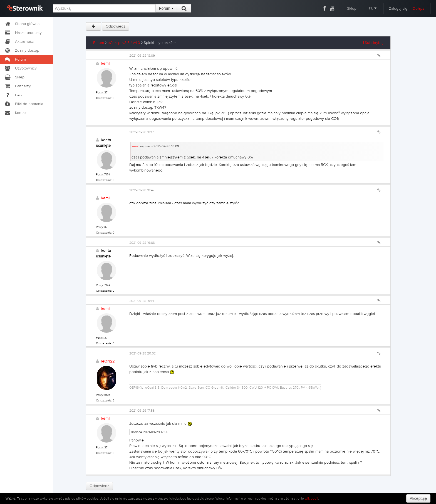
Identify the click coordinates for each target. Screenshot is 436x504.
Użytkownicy (20, 68)
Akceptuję (418, 498)
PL (373, 8)
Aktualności (19, 42)
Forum (166, 8)
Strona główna (22, 24)
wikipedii (311, 498)
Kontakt (16, 113)
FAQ (13, 95)
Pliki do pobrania (24, 104)
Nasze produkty (23, 33)
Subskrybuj (372, 43)
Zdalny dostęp (22, 51)
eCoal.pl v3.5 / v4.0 (124, 43)
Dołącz (419, 9)
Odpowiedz (116, 26)
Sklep (352, 9)
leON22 (108, 361)
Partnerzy (18, 86)
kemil (106, 64)
